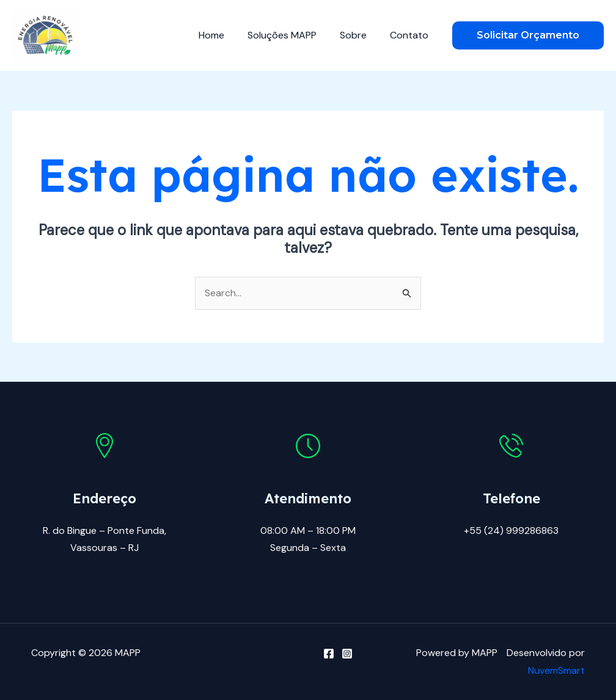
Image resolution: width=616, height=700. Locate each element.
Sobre (359, 35)
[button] (528, 35)
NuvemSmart (556, 670)
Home (224, 35)
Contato (411, 35)
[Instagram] (347, 654)
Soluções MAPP (291, 35)
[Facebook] (329, 654)
